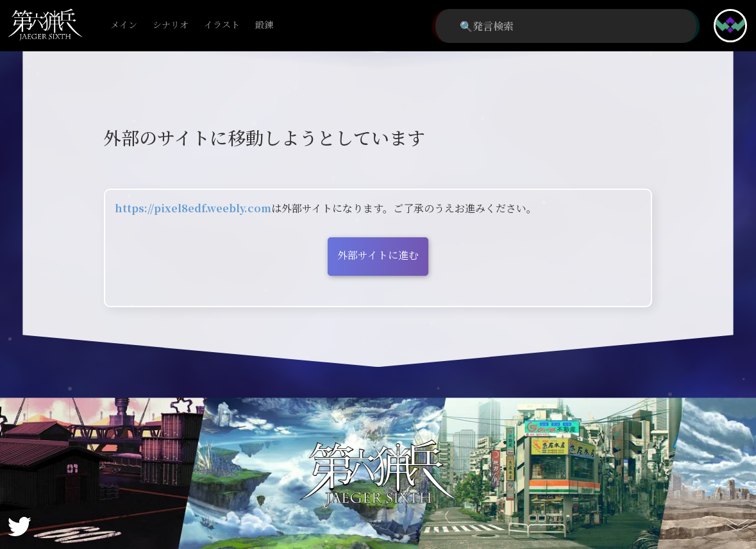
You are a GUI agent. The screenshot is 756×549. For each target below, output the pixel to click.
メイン (124, 25)
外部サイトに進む (378, 255)
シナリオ (171, 25)
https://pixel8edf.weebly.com (193, 208)
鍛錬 (264, 25)
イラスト (222, 25)
